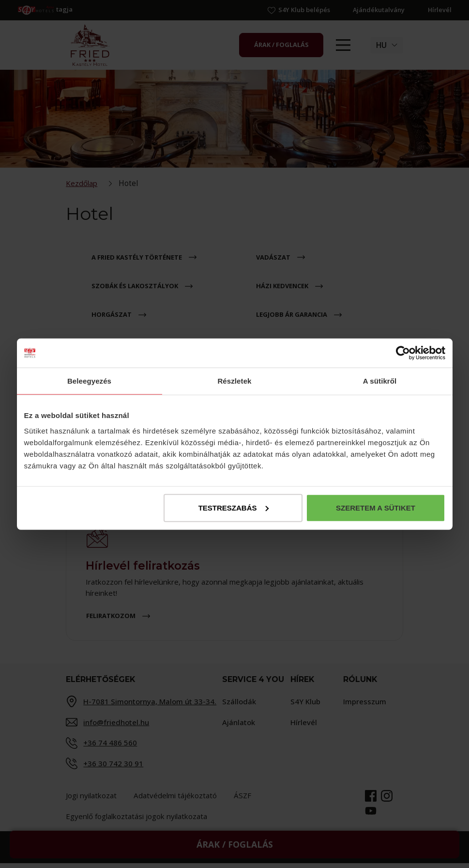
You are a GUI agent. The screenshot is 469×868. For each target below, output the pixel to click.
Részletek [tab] (234, 381)
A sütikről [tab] (380, 381)
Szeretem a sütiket (376, 507)
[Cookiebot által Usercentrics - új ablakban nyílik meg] (403, 353)
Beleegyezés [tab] (89, 381)
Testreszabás (234, 507)
